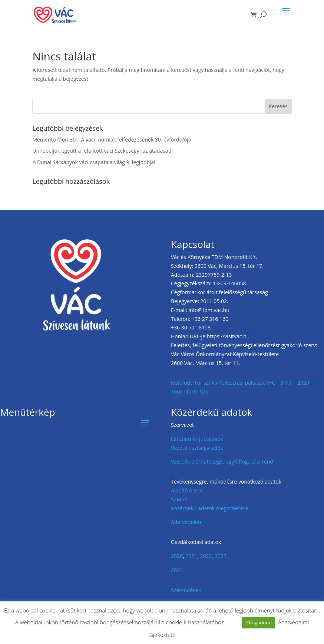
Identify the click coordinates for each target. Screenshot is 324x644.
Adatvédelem (187, 522)
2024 (177, 570)
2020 (177, 556)
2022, (207, 556)
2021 (191, 556)
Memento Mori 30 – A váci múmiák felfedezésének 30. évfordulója (112, 140)
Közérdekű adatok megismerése (210, 508)
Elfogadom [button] (258, 623)
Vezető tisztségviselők (197, 448)
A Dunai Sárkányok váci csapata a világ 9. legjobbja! (94, 162)
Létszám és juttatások (197, 439)
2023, (221, 556)
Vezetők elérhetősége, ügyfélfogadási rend (222, 462)
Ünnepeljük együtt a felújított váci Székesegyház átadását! (102, 151)
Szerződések (186, 590)
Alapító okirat (187, 490)
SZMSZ (179, 499)
